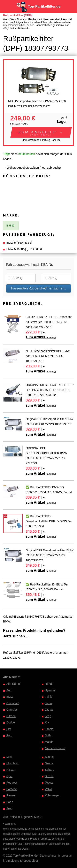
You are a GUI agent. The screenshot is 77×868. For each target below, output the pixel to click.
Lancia (49, 729)
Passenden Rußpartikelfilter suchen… (38, 288)
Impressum (65, 856)
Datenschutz (48, 856)
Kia (47, 722)
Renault (11, 795)
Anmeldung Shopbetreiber (21, 861)
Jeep (48, 716)
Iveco (48, 703)
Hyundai (50, 690)
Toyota (49, 783)
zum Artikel (41, 337)
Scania (49, 757)
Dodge (11, 722)
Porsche (12, 789)
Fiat (9, 729)
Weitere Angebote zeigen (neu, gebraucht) (34, 168)
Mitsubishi (13, 763)
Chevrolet (13, 703)
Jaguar (49, 710)
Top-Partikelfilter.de (44, 6)
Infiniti (49, 697)
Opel (9, 776)
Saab (10, 802)
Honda (49, 684)
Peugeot (12, 783)
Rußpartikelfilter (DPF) (17, 15)
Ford (9, 735)
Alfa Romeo (14, 684)
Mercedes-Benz (55, 748)
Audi (9, 690)
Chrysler (12, 710)
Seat (9, 808)
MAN (48, 735)
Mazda (49, 742)
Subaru (50, 770)
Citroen (11, 716)
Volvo (48, 789)
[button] (41, 132)
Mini (9, 757)
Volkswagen (53, 795)
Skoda (49, 763)
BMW (10, 697)
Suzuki (49, 776)
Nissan (11, 770)
